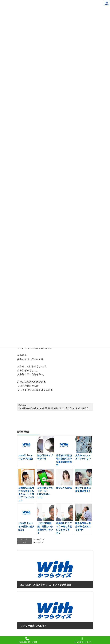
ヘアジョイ (40, 542)
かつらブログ (39, 539)
